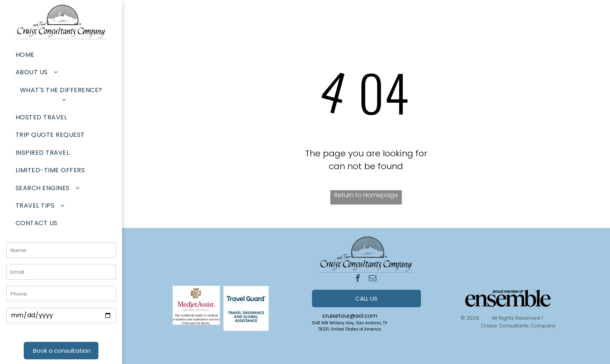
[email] (372, 279)
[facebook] (358, 279)
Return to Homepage (366, 195)
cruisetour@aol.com (350, 316)
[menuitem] (61, 55)
